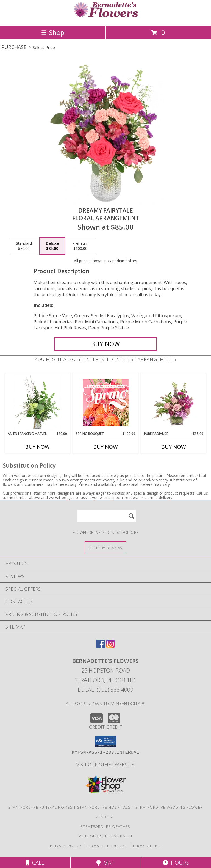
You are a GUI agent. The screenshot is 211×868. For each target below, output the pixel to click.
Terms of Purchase (107, 846)
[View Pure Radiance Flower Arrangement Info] (174, 403)
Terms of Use (147, 846)
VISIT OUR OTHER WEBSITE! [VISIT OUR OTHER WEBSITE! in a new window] (105, 764)
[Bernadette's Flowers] (105, 18)
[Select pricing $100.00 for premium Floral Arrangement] (80, 246)
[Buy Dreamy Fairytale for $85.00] (105, 344)
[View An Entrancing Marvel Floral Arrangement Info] (38, 403)
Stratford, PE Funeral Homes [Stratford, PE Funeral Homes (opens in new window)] (40, 807)
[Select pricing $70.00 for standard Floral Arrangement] (24, 246)
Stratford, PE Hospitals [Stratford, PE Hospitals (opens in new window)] (104, 807)
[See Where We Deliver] (105, 548)
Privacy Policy (66, 846)
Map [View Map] (105, 863)
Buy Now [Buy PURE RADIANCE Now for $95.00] (174, 447)
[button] (106, 742)
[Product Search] (107, 516)
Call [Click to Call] (35, 863)
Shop (53, 32)
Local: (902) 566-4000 (105, 690)
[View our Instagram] (110, 647)
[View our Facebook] (101, 647)
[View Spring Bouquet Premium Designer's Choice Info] (106, 402)
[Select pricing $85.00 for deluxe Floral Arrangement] (52, 246)
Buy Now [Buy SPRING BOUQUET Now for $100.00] (105, 447)
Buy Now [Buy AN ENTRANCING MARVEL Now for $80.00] (37, 447)
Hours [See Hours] (176, 863)
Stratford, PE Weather (105, 826)
